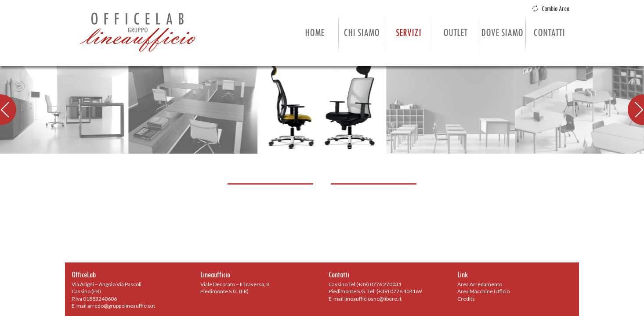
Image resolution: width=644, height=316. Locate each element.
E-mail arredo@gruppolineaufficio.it (113, 306)
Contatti (549, 32)
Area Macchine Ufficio (483, 291)
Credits (466, 299)
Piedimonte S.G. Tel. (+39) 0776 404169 (375, 291)
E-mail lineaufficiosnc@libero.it (365, 299)
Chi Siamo (362, 32)
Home (315, 32)
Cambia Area (551, 9)
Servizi (409, 32)
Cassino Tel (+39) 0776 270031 (365, 284)
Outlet (455, 32)
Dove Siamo (502, 32)
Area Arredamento (480, 284)
